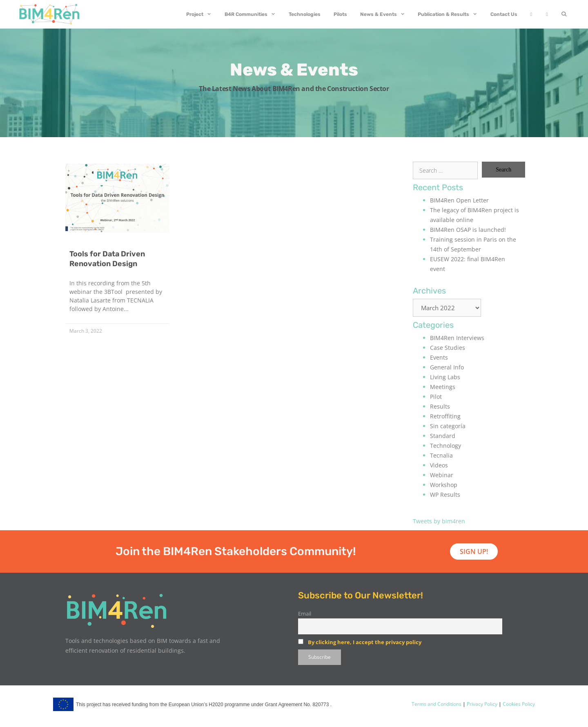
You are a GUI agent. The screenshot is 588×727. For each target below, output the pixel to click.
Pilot (436, 397)
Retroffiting (445, 416)
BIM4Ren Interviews (457, 338)
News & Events (386, 14)
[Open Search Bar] (564, 14)
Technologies (305, 14)
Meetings (443, 387)
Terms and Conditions (437, 704)
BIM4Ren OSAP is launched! (468, 230)
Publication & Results (451, 14)
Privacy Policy (481, 704)
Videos (439, 465)
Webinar (442, 475)
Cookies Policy (518, 704)
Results (440, 406)
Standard (443, 436)
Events (439, 357)
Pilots (340, 14)
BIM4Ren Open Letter (459, 200)
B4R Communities (253, 14)
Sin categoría (448, 426)
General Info (447, 367)
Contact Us (504, 14)
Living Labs (445, 377)
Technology (445, 446)
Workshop (444, 485)
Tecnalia (441, 455)
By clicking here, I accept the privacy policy (365, 642)
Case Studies (448, 348)
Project (202, 14)
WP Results (445, 495)
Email (305, 614)
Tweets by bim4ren (439, 521)
